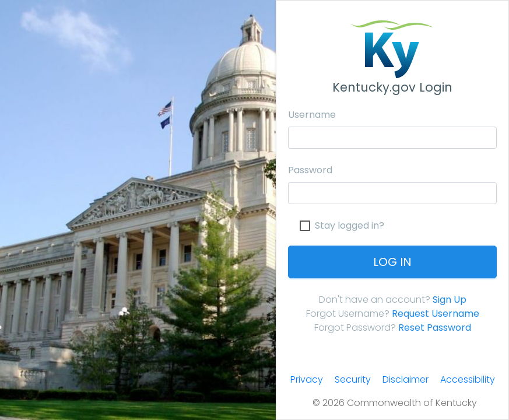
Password (310, 170)
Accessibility (468, 379)
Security (353, 379)
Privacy (307, 379)
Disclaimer (406, 379)
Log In (392, 262)
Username (312, 115)
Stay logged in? (350, 226)
